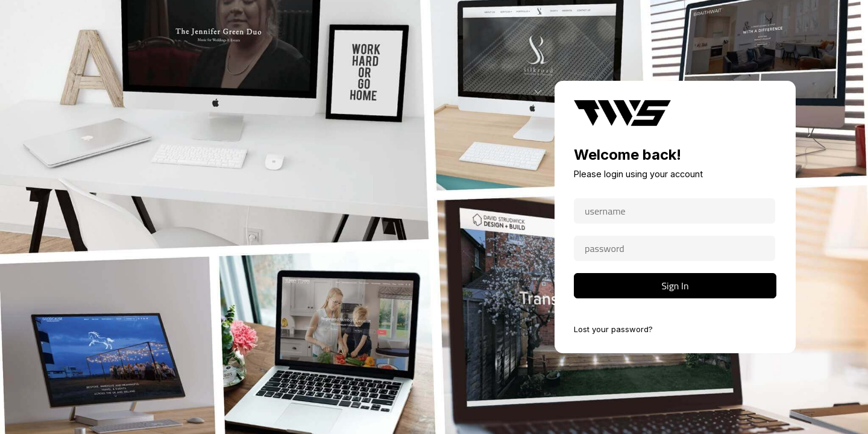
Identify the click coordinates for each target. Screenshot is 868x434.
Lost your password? (613, 329)
